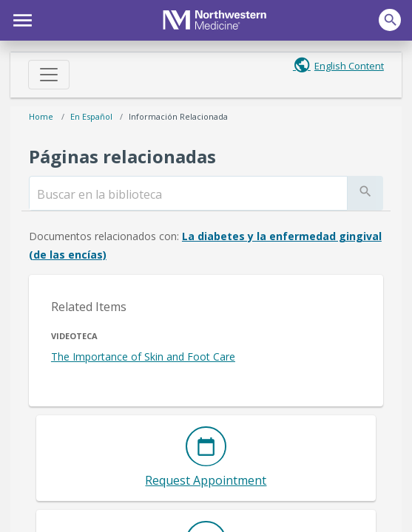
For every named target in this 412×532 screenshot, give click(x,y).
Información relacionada (178, 116)
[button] (20, 18)
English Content (349, 66)
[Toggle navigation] (49, 75)
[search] (188, 194)
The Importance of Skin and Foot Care (143, 357)
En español (91, 116)
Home (41, 116)
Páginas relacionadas (122, 156)
